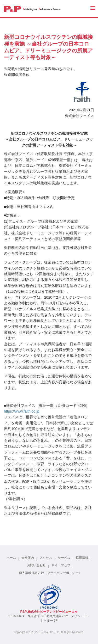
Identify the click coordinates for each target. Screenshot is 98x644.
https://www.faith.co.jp (22, 411)
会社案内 (28, 558)
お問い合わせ (36, 565)
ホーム (11, 558)
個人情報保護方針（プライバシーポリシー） (50, 573)
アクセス (46, 558)
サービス (64, 558)
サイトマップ (61, 565)
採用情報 (82, 558)
